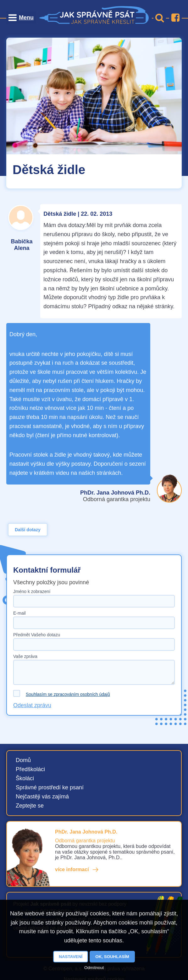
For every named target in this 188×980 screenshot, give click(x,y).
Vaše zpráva (25, 656)
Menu (26, 18)
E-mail (19, 613)
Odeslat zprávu (32, 705)
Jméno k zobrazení (32, 591)
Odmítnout (94, 968)
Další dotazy (28, 530)
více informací (72, 869)
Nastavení (71, 957)
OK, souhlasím (112, 957)
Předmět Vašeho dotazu (37, 635)
